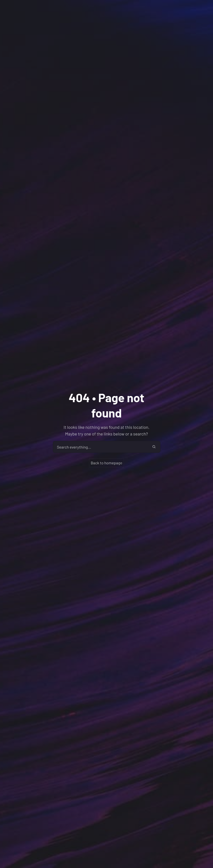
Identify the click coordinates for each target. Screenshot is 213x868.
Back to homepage (106, 463)
